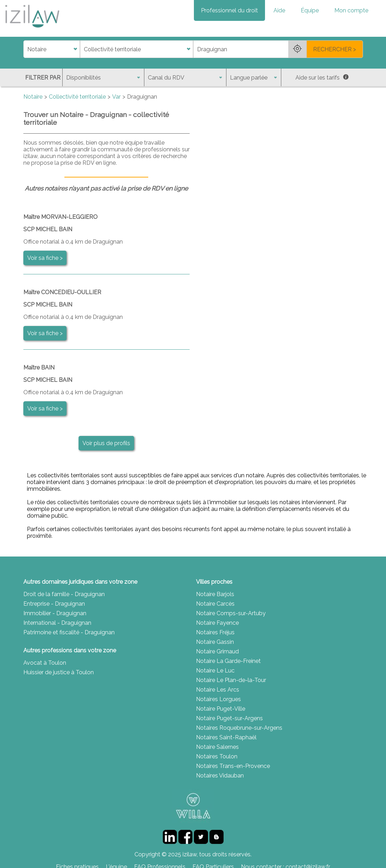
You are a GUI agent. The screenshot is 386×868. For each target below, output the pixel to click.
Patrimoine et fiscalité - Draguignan (69, 632)
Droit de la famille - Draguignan (64, 594)
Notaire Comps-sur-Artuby (231, 613)
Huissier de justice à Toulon (59, 672)
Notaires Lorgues (218, 699)
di (26, 49)
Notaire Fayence (217, 623)
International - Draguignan (57, 623)
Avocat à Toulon (45, 663)
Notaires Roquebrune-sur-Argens (239, 728)
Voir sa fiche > (45, 258)
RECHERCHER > (335, 49)
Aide (279, 10)
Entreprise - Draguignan (54, 604)
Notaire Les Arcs (218, 690)
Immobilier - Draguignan (55, 613)
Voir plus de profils (106, 443)
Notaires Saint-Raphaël (226, 737)
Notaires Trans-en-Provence (233, 766)
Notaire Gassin (215, 642)
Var (116, 97)
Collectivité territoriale (77, 97)
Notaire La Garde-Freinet (228, 661)
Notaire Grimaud (217, 651)
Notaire (33, 97)
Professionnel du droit (229, 10)
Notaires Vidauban (220, 776)
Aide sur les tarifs (322, 78)
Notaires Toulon (217, 756)
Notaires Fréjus (215, 632)
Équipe (310, 10)
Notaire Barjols (215, 594)
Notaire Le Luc (215, 671)
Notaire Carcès (215, 604)
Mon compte (351, 10)
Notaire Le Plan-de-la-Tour (231, 680)
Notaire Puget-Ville (221, 709)
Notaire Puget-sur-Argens (229, 718)
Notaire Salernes (217, 747)
